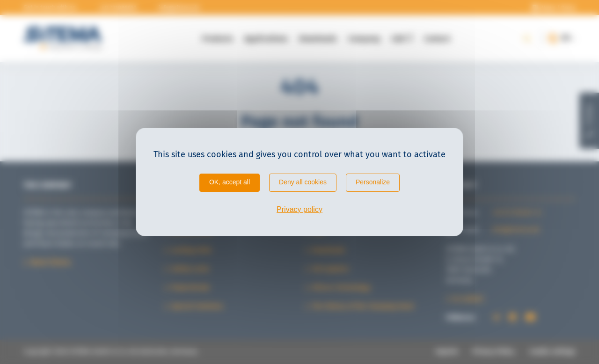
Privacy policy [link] (299, 209)
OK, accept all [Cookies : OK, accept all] (230, 182)
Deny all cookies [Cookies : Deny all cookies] (303, 182)
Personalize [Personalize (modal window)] (373, 182)
